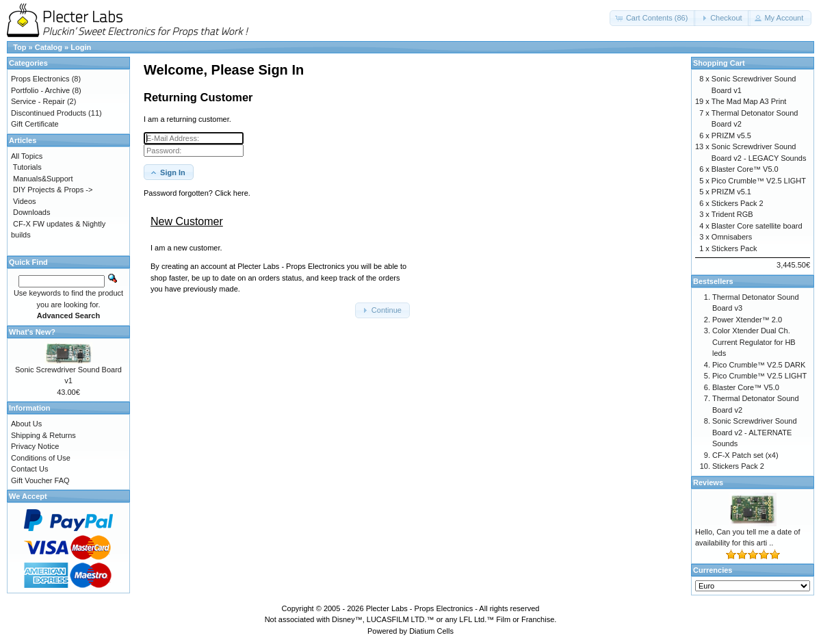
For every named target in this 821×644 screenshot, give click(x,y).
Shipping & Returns (43, 435)
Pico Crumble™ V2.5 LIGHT (759, 181)
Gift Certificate (35, 124)
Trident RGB (732, 214)
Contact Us (29, 469)
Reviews (708, 482)
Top (19, 47)
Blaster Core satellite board (757, 226)
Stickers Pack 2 (738, 203)
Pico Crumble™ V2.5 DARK (759, 365)
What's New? (32, 332)
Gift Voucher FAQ (40, 480)
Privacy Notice (35, 446)
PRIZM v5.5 (731, 136)
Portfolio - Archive (40, 90)
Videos (24, 201)
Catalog (49, 47)
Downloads (31, 212)
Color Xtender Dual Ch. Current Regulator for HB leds (754, 342)
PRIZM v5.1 (731, 192)
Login (81, 47)
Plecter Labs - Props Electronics (420, 608)
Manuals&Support (43, 179)
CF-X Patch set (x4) (745, 455)
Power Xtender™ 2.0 (747, 320)
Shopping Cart (719, 63)
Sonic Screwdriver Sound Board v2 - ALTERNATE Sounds (755, 432)
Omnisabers (732, 237)
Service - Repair (38, 101)
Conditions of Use (41, 458)
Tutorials (27, 167)
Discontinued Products (49, 113)
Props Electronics (40, 79)
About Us (26, 424)
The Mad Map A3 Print (749, 101)
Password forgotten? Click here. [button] (197, 193)
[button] (653, 18)
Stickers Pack (734, 248)
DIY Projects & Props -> (53, 190)
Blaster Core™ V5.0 (745, 169)
